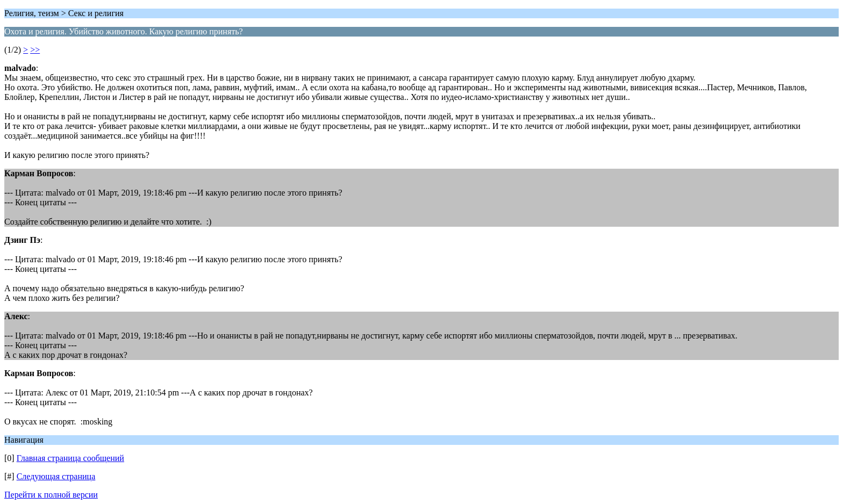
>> (35, 50)
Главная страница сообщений (70, 458)
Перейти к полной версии (51, 495)
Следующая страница (56, 476)
